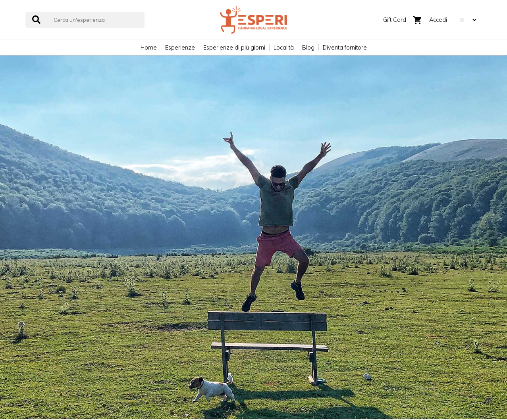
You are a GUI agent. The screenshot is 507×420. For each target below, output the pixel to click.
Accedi (438, 20)
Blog (308, 48)
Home (149, 48)
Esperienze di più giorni (234, 48)
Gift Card (395, 20)
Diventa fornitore (345, 48)
